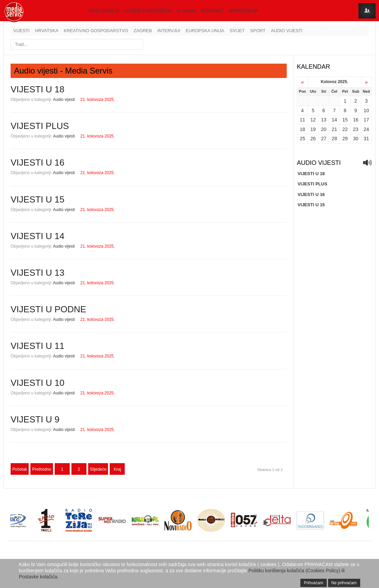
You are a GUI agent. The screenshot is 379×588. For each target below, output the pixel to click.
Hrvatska (47, 31)
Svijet (237, 31)
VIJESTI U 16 (38, 162)
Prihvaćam (314, 583)
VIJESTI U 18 (38, 89)
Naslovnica (104, 11)
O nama (187, 11)
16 (356, 120)
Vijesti (22, 31)
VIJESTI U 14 (38, 236)
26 (313, 139)
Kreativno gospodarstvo (96, 31)
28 (335, 139)
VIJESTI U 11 (38, 346)
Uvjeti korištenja (148, 11)
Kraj (117, 469)
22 (345, 129)
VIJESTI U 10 (38, 383)
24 (366, 129)
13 (324, 120)
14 (335, 120)
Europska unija (205, 31)
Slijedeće (98, 469)
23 (356, 129)
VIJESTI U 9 (35, 419)
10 (366, 110)
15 (345, 120)
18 (302, 129)
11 (302, 120)
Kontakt (213, 11)
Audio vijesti (287, 31)
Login (367, 11)
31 (366, 139)
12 (313, 120)
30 (356, 139)
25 (302, 139)
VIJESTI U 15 (38, 199)
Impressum (243, 11)
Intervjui (169, 31)
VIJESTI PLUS (40, 126)
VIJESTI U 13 (38, 273)
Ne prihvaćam (344, 583)
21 (335, 129)
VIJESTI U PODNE (48, 309)
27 (324, 139)
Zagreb (143, 31)
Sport (258, 31)
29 (345, 139)
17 (366, 120)
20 (324, 129)
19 (313, 129)
